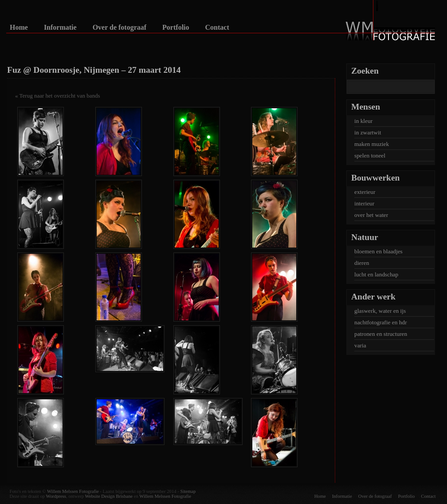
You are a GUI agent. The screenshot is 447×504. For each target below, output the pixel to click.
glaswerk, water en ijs (380, 311)
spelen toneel (370, 156)
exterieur (365, 192)
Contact (217, 28)
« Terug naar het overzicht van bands (58, 96)
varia (360, 345)
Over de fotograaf (120, 28)
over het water (371, 215)
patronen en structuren (381, 334)
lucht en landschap (376, 274)
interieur (364, 203)
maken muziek (372, 144)
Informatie (60, 28)
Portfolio (176, 28)
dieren (362, 263)
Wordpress (56, 496)
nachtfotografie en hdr (380, 322)
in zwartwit (368, 132)
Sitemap (188, 491)
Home (19, 28)
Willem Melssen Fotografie (73, 491)
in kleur (363, 121)
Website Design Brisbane (109, 496)
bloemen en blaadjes (378, 251)
